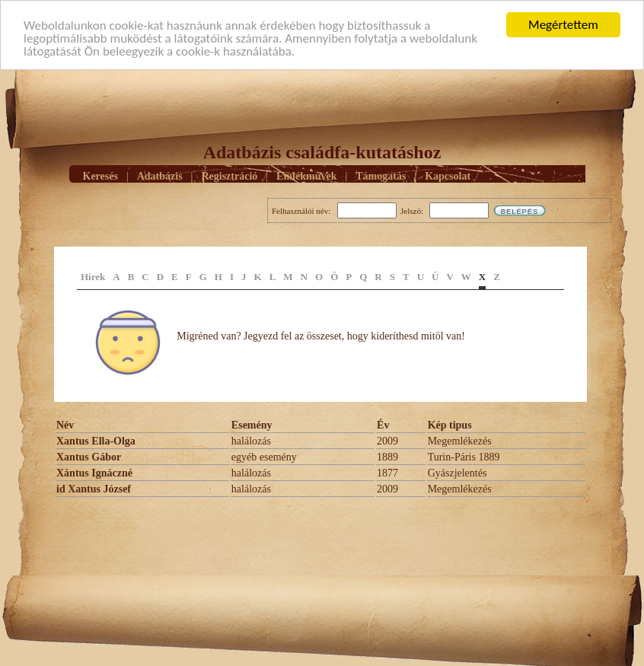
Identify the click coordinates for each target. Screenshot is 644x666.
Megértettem (563, 25)
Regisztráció (229, 176)
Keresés (100, 176)
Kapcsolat (448, 176)
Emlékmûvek (306, 176)
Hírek (93, 277)
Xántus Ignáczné (94, 473)
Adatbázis (160, 176)
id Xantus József (94, 489)
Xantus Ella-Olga (96, 441)
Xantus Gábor (89, 457)
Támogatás (381, 176)
